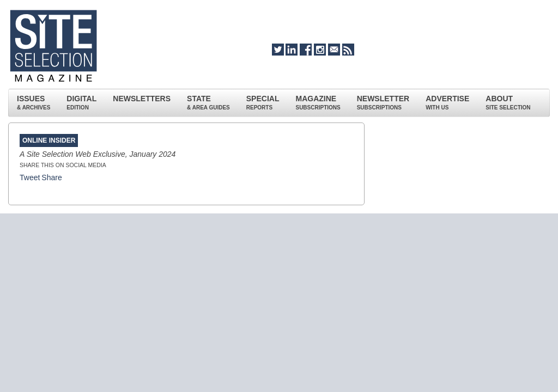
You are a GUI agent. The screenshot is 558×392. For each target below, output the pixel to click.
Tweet (30, 177)
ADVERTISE (447, 103)
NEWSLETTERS (142, 99)
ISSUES (34, 103)
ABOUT (508, 103)
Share (51, 177)
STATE (208, 103)
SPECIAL (263, 103)
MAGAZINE (318, 103)
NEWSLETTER (383, 103)
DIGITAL (81, 103)
